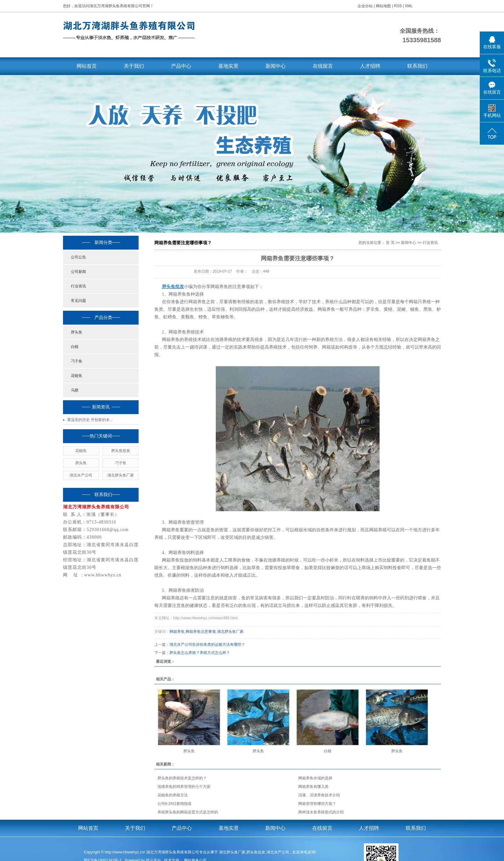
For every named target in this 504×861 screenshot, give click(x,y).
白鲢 (75, 347)
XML (409, 6)
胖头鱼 (77, 332)
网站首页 (87, 66)
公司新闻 (78, 272)
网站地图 (384, 6)
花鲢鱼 (77, 376)
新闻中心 (276, 66)
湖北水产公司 (81, 475)
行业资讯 (78, 286)
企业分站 (365, 6)
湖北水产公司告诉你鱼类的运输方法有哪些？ (207, 644)
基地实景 (228, 66)
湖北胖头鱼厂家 (121, 475)
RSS (398, 6)
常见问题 (78, 301)
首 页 (390, 243)
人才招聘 (370, 66)
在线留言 (323, 66)
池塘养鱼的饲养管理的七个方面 (184, 787)
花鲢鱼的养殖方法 (173, 795)
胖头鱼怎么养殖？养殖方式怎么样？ (200, 653)
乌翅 (75, 390)
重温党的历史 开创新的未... (90, 420)
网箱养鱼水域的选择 (315, 778)
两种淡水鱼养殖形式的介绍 (321, 812)
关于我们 (134, 66)
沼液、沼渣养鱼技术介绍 (319, 795)
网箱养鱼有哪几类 (313, 787)
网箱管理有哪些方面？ (317, 804)
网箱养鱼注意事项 (201, 632)
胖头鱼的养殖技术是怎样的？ (182, 778)
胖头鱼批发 (121, 451)
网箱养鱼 (177, 632)
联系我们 (417, 66)
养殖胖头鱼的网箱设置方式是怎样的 (188, 812)
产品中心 (181, 66)
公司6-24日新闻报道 (175, 804)
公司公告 (78, 257)
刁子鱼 (77, 361)
